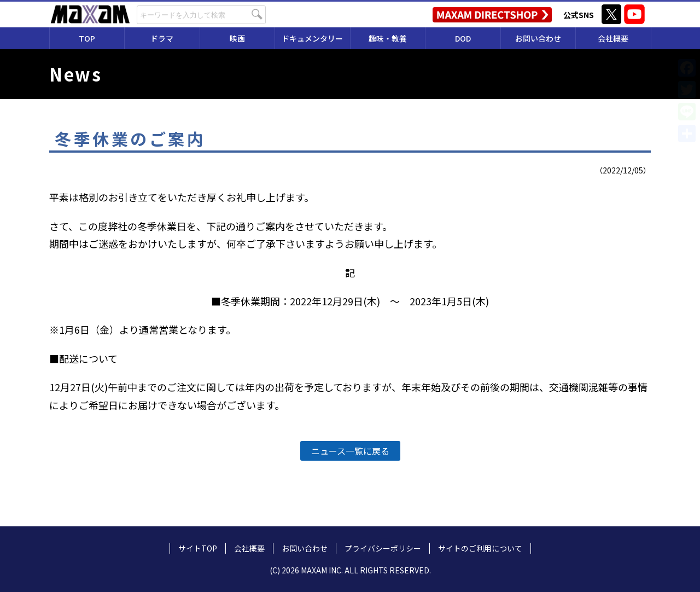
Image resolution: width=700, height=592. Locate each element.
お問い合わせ (538, 38)
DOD (463, 38)
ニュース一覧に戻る (350, 451)
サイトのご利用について (480, 548)
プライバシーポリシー (383, 548)
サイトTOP (198, 548)
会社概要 (613, 38)
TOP (87, 38)
